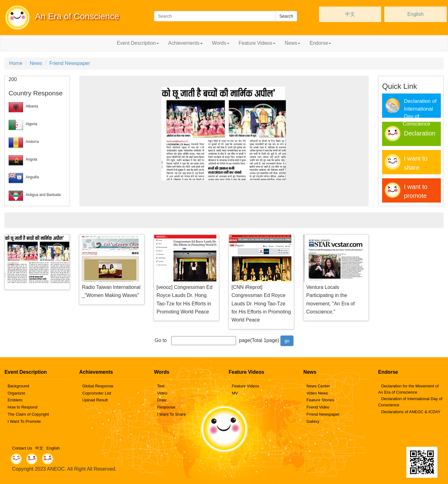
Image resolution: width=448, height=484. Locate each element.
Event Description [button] (138, 43)
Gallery (313, 421)
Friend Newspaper (70, 63)
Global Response (98, 386)
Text (161, 386)
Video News (317, 393)
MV (235, 393)
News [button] (293, 43)
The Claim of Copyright (28, 414)
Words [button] (221, 43)
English (415, 14)
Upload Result (95, 400)
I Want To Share (171, 414)
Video (162, 393)
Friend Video (318, 407)
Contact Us (22, 448)
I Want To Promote (24, 421)
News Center (318, 386)
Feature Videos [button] (257, 43)
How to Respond (22, 407)
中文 (350, 14)
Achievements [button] (185, 43)
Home (16, 63)
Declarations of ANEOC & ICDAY (411, 412)
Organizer (16, 393)
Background (18, 386)
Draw (162, 400)
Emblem (15, 400)
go (287, 341)
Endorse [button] (321, 43)
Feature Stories (320, 400)
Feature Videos (245, 386)
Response (166, 407)
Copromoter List (97, 393)
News (36, 63)
